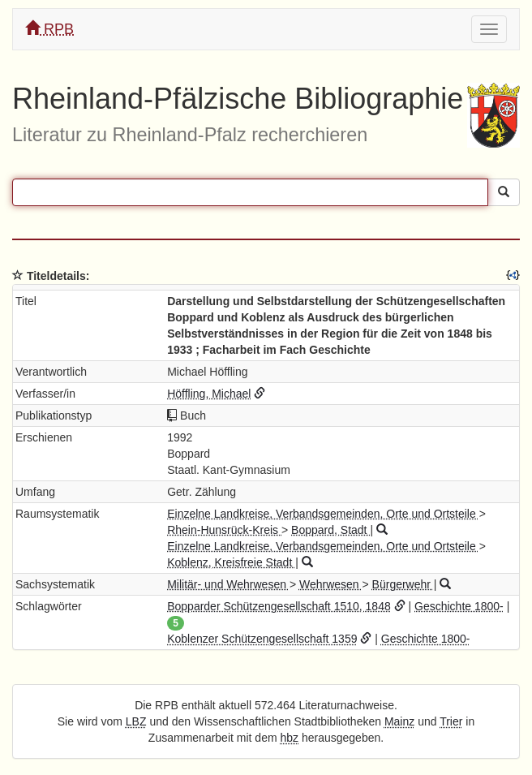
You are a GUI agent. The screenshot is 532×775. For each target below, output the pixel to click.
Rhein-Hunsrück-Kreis (224, 530)
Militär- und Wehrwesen (228, 584)
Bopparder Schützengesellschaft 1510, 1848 (279, 606)
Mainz (399, 721)
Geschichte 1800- (459, 606)
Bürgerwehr (403, 584)
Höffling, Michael (209, 394)
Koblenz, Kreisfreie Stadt (231, 562)
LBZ (136, 721)
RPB (49, 29)
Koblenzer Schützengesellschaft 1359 (262, 639)
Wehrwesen (331, 584)
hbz (289, 738)
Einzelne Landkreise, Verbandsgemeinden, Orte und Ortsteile (323, 514)
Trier (451, 721)
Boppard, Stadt (330, 530)
